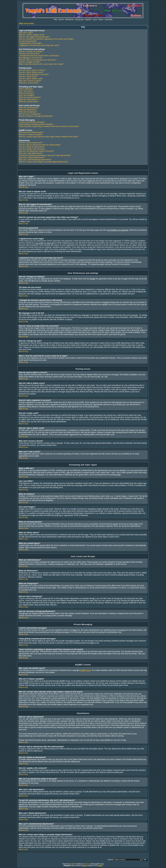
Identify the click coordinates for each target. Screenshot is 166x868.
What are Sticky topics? (28, 99)
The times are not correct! (29, 54)
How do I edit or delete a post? (31, 72)
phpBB (73, 864)
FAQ (55, 20)
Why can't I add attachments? (31, 153)
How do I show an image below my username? (38, 60)
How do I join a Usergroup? (30, 114)
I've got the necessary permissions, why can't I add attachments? (45, 155)
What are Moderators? (28, 110)
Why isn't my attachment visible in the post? (36, 151)
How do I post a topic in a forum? (32, 70)
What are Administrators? (29, 108)
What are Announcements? (30, 97)
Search (61, 20)
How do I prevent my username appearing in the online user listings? (46, 39)
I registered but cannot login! (30, 43)
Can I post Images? (27, 95)
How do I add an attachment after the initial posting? (40, 145)
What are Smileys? (26, 93)
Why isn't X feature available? (31, 135)
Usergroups (79, 20)
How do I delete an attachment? (31, 147)
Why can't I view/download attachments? (35, 160)
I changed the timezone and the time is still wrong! (39, 56)
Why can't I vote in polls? (29, 83)
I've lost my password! (28, 41)
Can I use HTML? (26, 91)
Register (88, 20)
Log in (95, 20)
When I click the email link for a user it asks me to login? (41, 64)
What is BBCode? (26, 89)
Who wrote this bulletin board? (31, 132)
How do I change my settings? (31, 51)
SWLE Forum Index (26, 23)
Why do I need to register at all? (31, 35)
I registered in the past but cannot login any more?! (39, 45)
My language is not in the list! (30, 58)
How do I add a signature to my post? (34, 74)
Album (101, 20)
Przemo (86, 864)
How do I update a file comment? (32, 149)
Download (109, 20)
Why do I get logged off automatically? (34, 37)
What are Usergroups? (28, 112)
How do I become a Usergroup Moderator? (36, 116)
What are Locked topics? (29, 102)
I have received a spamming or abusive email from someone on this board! (49, 126)
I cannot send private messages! (32, 122)
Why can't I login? (26, 33)
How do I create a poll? (28, 76)
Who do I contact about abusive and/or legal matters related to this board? (48, 137)
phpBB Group (86, 670)
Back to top (23, 187)
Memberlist (69, 20)
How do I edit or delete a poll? (31, 79)
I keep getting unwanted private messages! (36, 124)
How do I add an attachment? (31, 143)
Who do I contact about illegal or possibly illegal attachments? (44, 162)
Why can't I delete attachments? (32, 158)
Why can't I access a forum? (30, 81)
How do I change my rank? (30, 62)
